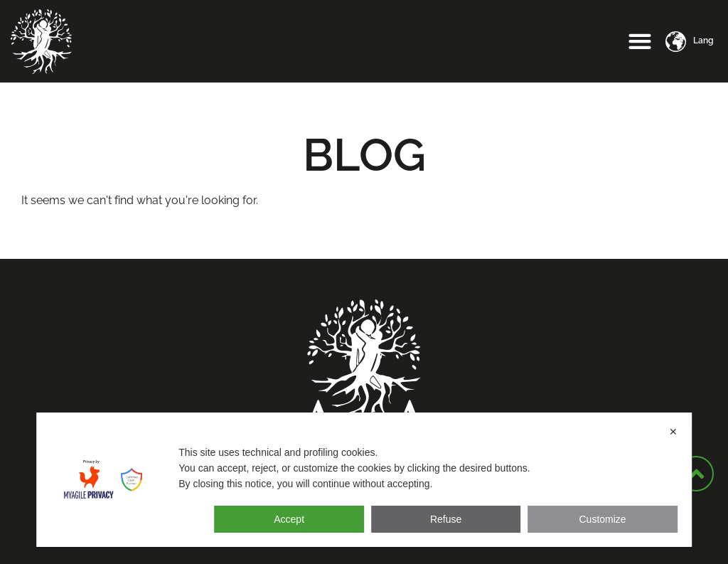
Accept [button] (289, 519)
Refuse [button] (446, 519)
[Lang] (676, 42)
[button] (640, 42)
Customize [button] (602, 519)
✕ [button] (673, 432)
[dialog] (364, 480)
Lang (703, 41)
